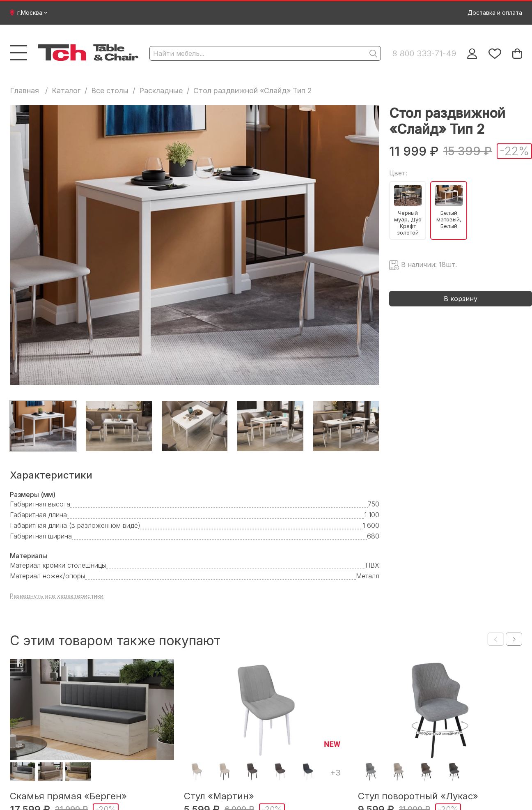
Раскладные (161, 91)
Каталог (66, 91)
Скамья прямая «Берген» (68, 796)
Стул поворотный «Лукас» (418, 796)
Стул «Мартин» (219, 796)
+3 (335, 773)
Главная (24, 91)
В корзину (461, 299)
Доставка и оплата (495, 13)
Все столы (110, 91)
